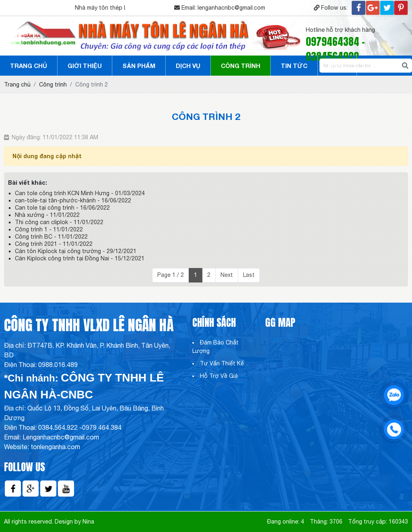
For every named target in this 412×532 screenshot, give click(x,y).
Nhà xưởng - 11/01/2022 (47, 215)
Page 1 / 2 (171, 275)
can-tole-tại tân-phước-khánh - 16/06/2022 (73, 200)
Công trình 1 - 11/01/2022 (49, 229)
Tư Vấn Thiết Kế (222, 363)
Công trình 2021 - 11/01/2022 (54, 244)
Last (249, 275)
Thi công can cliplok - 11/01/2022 (59, 222)
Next (227, 275)
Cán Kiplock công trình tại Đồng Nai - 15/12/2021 (80, 258)
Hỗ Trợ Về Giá (219, 376)
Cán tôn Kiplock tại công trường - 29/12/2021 (76, 251)
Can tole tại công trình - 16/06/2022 (62, 208)
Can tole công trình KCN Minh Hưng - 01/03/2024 (80, 193)
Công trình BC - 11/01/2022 (51, 237)
